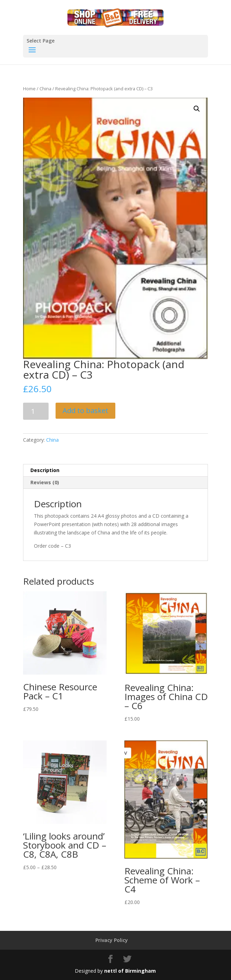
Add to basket (85, 411)
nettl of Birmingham (130, 971)
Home (29, 89)
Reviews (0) (45, 482)
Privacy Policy (112, 940)
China (45, 89)
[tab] (115, 470)
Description (45, 470)
